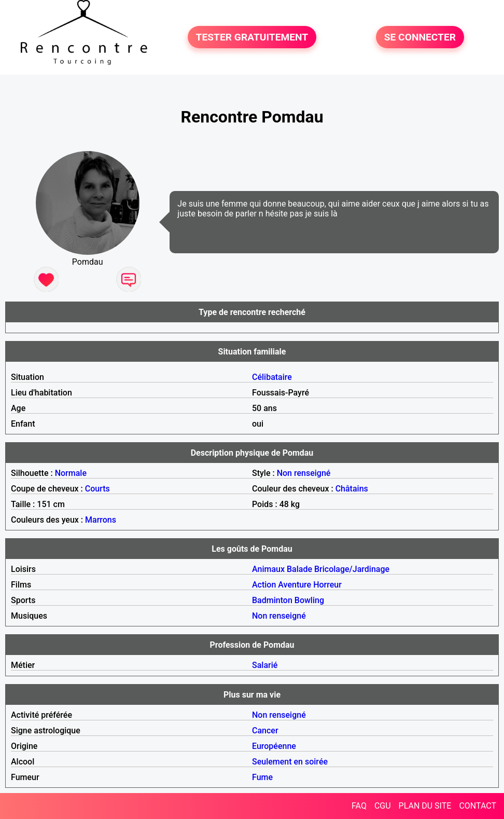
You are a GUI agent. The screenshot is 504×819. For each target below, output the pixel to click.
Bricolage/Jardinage (352, 569)
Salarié (265, 665)
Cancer (265, 731)
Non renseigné (304, 473)
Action (264, 585)
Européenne (274, 746)
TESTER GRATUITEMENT (252, 37)
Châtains (352, 489)
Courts (97, 489)
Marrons (101, 520)
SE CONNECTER (420, 37)
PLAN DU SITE (425, 806)
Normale (71, 473)
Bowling (309, 600)
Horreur (327, 585)
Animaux (268, 569)
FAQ (359, 806)
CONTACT (478, 806)
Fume (262, 777)
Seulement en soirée (290, 762)
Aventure (295, 585)
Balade (299, 569)
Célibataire (272, 377)
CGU (383, 806)
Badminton (272, 600)
